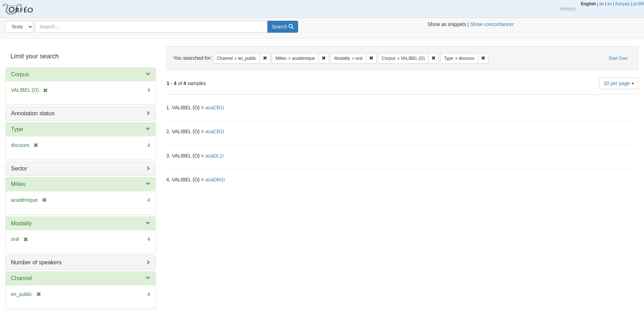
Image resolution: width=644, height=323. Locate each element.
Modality (21, 223)
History (568, 9)
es (610, 4)
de (602, 4)
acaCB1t (215, 131)
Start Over (618, 58)
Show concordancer (492, 24)
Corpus (20, 74)
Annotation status (33, 113)
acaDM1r (215, 180)
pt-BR (639, 4)
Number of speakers (36, 262)
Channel (21, 278)
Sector (19, 169)
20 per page (619, 83)
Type (17, 129)
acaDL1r (214, 156)
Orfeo (26, 9)
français (623, 4)
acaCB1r (215, 108)
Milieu (18, 184)
